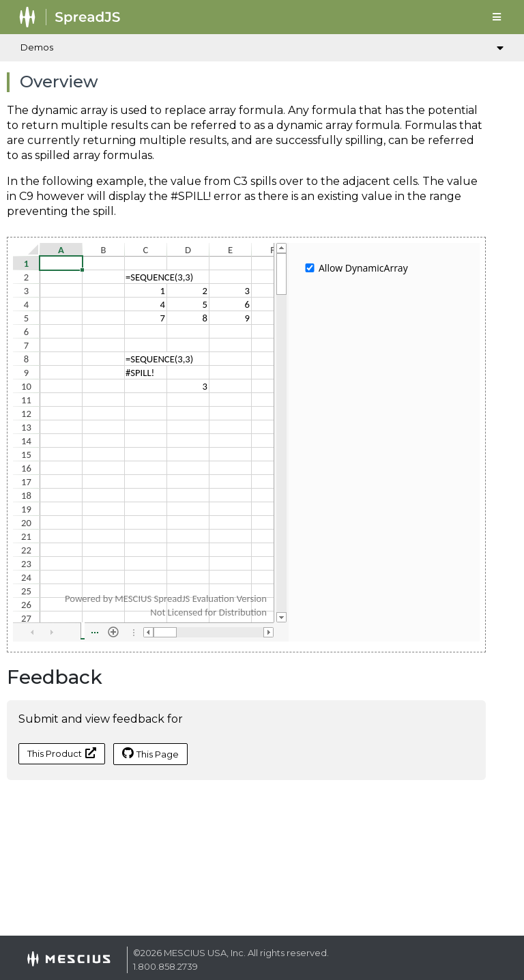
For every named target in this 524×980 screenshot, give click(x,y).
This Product (62, 753)
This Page (150, 753)
